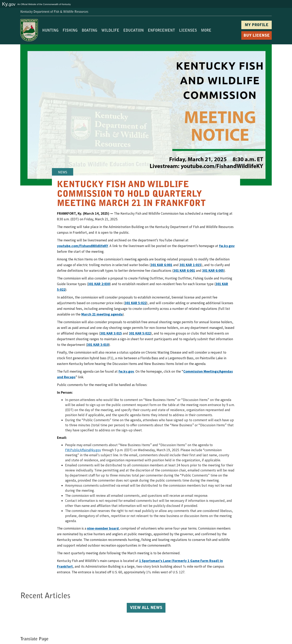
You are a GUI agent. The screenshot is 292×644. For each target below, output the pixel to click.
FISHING (70, 31)
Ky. (9, 4)
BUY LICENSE (257, 36)
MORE (206, 31)
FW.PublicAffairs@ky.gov (83, 450)
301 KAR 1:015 (190, 265)
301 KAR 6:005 (213, 271)
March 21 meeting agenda (102, 314)
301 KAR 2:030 (99, 284)
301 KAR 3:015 (111, 333)
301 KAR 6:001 (162, 265)
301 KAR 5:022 (136, 303)
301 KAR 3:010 (98, 345)
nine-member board (103, 528)
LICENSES (188, 31)
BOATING (90, 31)
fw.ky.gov (227, 246)
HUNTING (50, 31)
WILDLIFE (110, 31)
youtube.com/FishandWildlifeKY (83, 246)
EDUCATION (134, 31)
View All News (146, 608)
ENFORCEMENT (161, 31)
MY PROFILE (257, 25)
